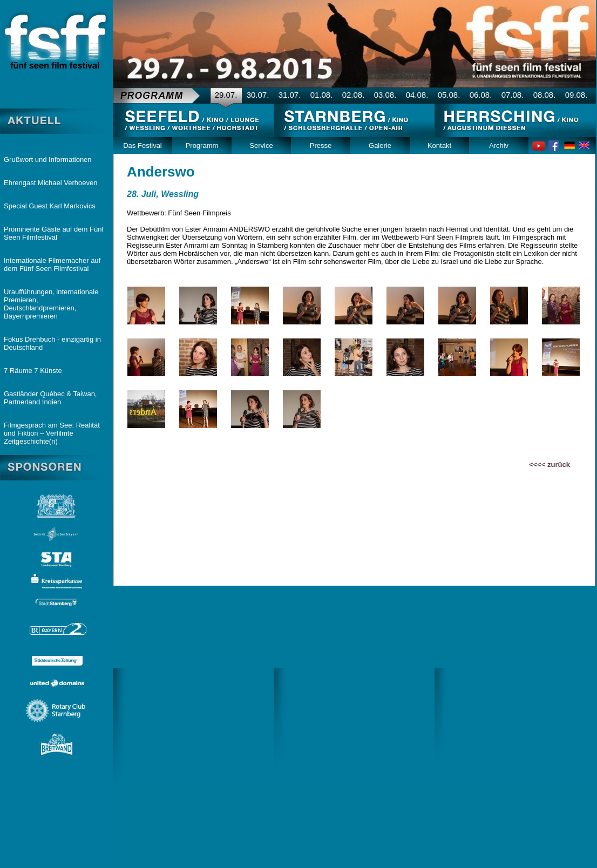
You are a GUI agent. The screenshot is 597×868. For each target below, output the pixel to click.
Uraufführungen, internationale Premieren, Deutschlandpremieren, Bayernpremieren (51, 304)
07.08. (513, 95)
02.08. (354, 95)
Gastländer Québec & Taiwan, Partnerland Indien (50, 398)
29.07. (226, 95)
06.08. (481, 95)
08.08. (545, 95)
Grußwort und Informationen (48, 160)
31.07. (290, 95)
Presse (321, 145)
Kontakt (439, 145)
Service (261, 145)
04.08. (417, 95)
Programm (202, 145)
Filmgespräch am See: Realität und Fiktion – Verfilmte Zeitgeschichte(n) (52, 433)
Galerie (380, 145)
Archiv (499, 145)
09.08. (576, 95)
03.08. (385, 95)
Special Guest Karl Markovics (50, 206)
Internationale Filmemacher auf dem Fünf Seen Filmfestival (52, 265)
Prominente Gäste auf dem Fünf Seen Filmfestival (54, 233)
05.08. (449, 95)
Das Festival (143, 145)
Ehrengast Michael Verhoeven (50, 183)
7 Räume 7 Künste (33, 371)
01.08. (322, 95)
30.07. (258, 95)
